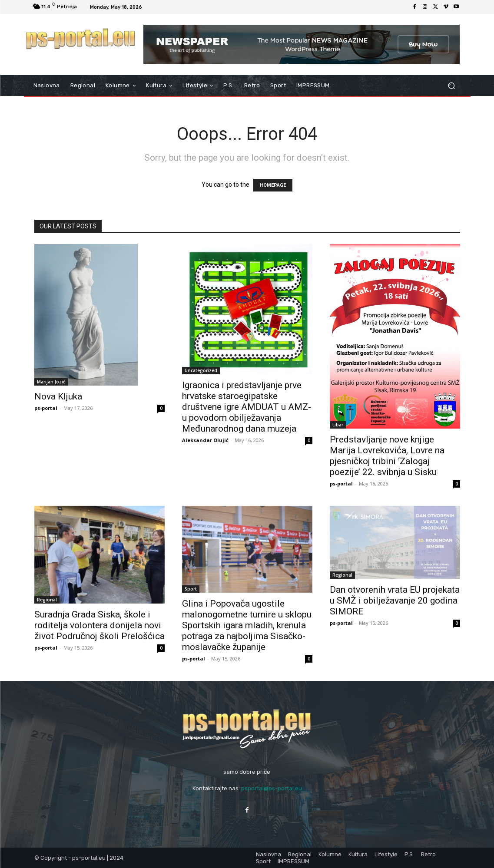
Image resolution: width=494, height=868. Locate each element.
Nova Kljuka (58, 396)
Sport (191, 589)
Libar (338, 425)
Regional (47, 600)
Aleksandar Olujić (205, 440)
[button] (452, 86)
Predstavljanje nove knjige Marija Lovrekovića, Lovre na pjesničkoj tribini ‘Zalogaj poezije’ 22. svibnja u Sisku (387, 456)
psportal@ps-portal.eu (272, 788)
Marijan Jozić (51, 382)
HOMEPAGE (273, 185)
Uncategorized (201, 370)
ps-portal (46, 408)
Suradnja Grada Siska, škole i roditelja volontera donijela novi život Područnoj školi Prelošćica (99, 625)
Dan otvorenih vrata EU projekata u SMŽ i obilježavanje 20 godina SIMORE (395, 601)
